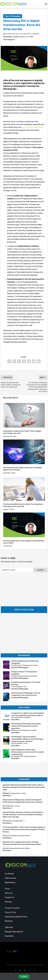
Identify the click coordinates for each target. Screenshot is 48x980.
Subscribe (9, 927)
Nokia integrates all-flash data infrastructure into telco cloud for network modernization (27, 752)
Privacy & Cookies (12, 908)
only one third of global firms (33, 127)
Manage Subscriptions (14, 932)
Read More (15, 720)
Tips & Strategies (13, 16)
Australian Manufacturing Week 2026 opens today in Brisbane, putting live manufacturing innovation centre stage (24, 787)
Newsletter (9, 936)
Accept (24, 976)
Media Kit (9, 921)
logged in (14, 562)
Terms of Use (10, 912)
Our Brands (9, 874)
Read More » (7, 796)
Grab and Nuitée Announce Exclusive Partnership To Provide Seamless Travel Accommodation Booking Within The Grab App (23, 815)
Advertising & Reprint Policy (16, 917)
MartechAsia (10, 882)
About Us (9, 893)
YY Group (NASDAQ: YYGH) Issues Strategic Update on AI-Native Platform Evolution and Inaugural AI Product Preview (24, 829)
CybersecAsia (10, 878)
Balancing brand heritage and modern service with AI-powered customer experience (26, 726)
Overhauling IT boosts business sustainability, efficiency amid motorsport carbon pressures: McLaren (27, 739)
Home (7, 889)
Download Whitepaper (20, 667)
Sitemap (8, 902)
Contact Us (9, 897)
